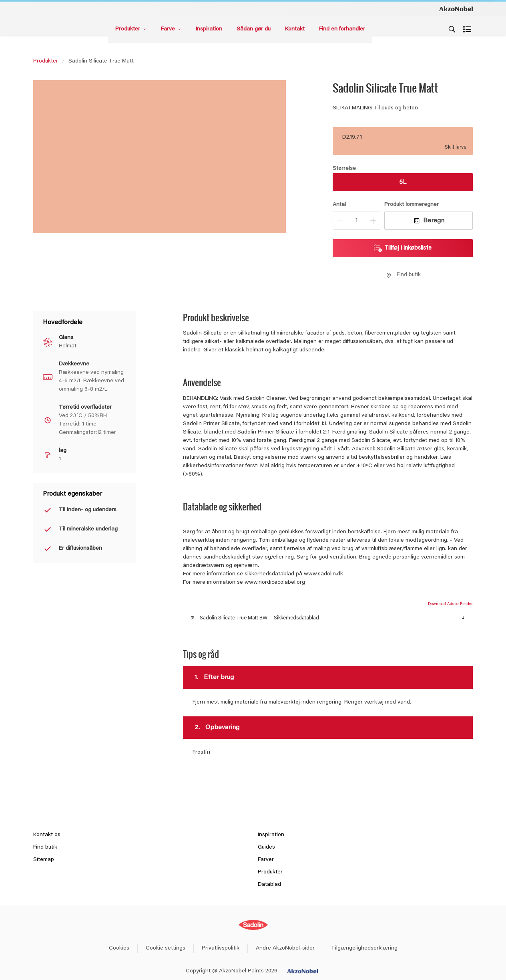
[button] (463, 618)
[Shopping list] (468, 29)
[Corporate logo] (456, 8)
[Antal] (356, 221)
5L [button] (403, 182)
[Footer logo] (253, 925)
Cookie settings (166, 948)
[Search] (452, 29)
